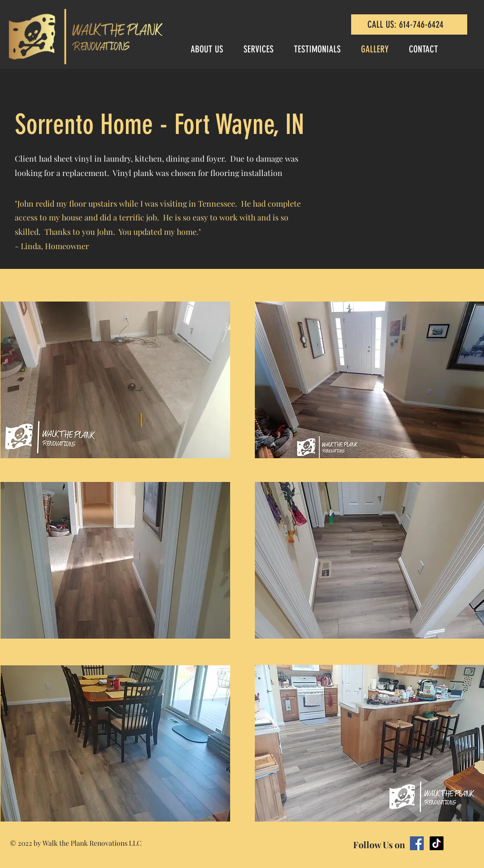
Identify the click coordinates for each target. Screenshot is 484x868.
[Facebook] (417, 843)
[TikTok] (437, 843)
